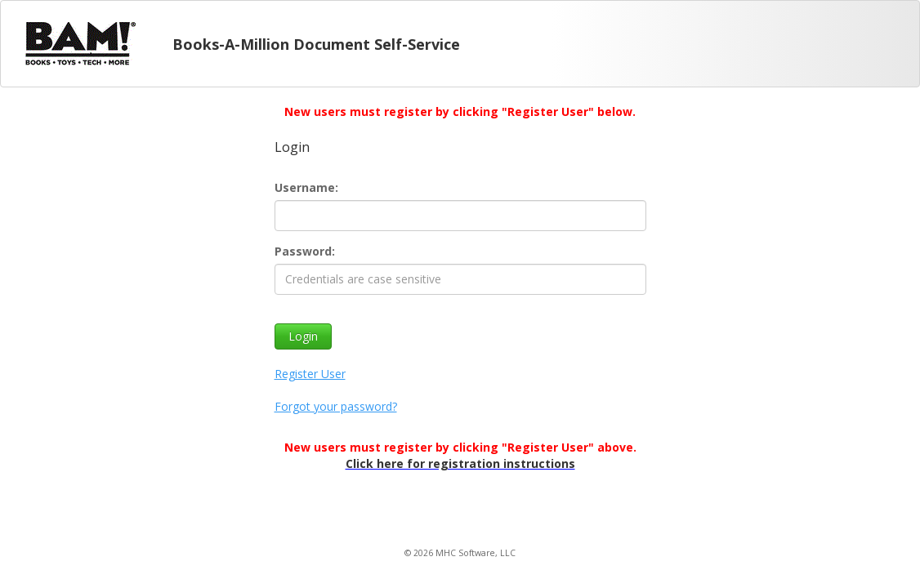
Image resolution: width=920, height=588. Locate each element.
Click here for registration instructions (460, 463)
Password (303, 251)
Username (305, 187)
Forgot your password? (336, 406)
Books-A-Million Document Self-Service (316, 44)
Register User (310, 374)
